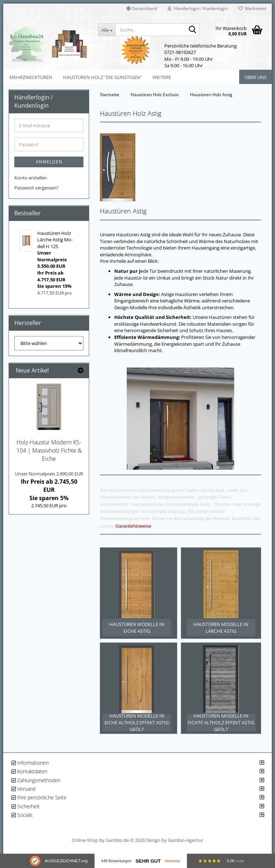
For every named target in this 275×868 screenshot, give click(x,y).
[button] (142, 11)
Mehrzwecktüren (31, 77)
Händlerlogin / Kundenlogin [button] (198, 8)
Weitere (162, 77)
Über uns (255, 77)
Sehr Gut (148, 861)
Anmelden (49, 162)
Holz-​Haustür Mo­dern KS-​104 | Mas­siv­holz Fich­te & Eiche (49, 450)
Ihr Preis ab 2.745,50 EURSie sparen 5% (49, 486)
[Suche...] (107, 30)
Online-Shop (85, 844)
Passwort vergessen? (37, 188)
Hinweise (173, 861)
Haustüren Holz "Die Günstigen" (102, 77)
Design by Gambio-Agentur (175, 844)
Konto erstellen (31, 178)
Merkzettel (252, 8)
